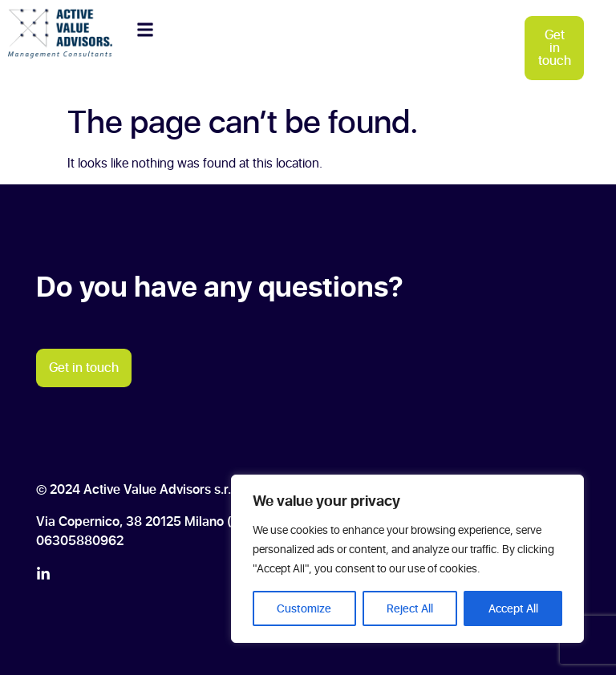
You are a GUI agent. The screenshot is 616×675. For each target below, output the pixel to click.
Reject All (410, 608)
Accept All (513, 608)
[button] (145, 29)
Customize (304, 608)
